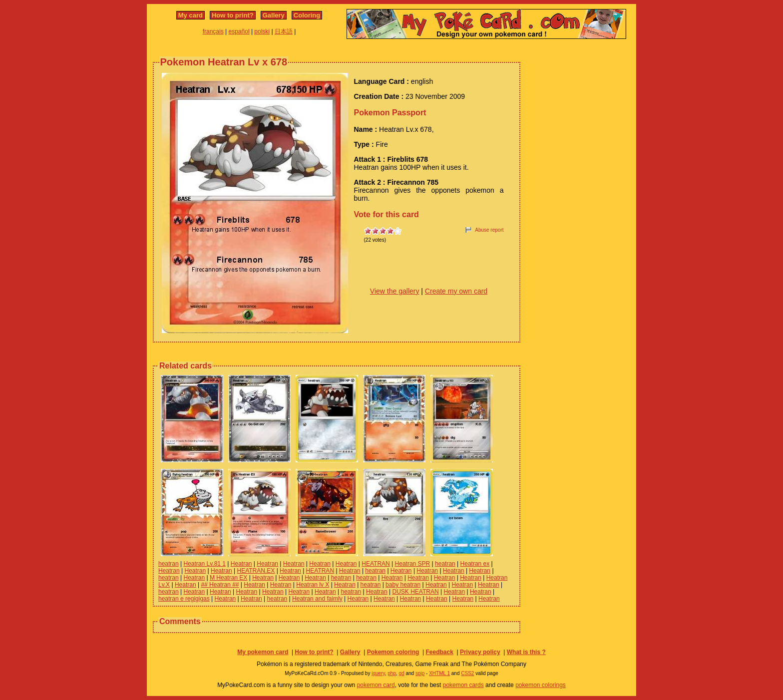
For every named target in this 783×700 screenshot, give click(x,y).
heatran (169, 564)
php (392, 673)
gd (402, 673)
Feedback (439, 652)
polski (262, 31)
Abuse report (489, 230)
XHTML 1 (439, 673)
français (213, 31)
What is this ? (526, 652)
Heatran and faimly (317, 599)
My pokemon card (263, 652)
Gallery (274, 15)
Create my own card (456, 291)
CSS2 (467, 673)
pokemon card (376, 685)
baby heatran (403, 585)
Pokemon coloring (393, 652)
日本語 (284, 31)
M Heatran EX (228, 578)
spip (420, 673)
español (239, 31)
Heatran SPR (413, 564)
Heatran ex (475, 564)
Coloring (307, 15)
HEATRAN (376, 564)
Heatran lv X (313, 585)
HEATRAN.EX (256, 571)
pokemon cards (463, 685)
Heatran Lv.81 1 (205, 564)
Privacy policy (480, 652)
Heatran (241, 564)
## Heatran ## (220, 585)
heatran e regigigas (184, 599)
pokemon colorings (541, 685)
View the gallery (395, 291)
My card (191, 15)
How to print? (233, 15)
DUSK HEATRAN (416, 592)
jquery (378, 673)
